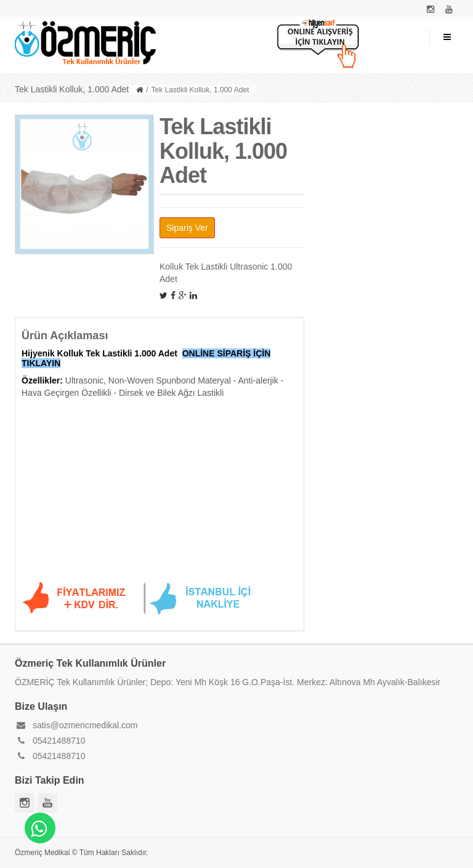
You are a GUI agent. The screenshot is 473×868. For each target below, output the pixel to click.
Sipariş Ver (187, 228)
